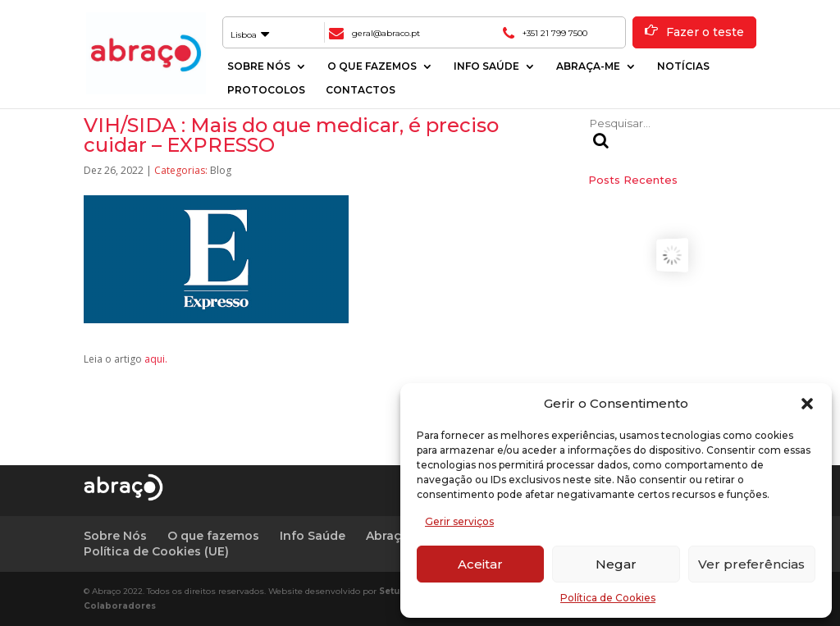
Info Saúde (486, 66)
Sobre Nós (259, 66)
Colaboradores (120, 606)
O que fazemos (372, 66)
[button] (807, 404)
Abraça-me (588, 66)
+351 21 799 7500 (555, 33)
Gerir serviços (459, 521)
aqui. (156, 359)
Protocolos (266, 90)
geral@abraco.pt (386, 33)
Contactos (361, 90)
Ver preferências (751, 564)
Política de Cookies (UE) (156, 551)
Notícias (683, 66)
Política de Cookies (608, 598)
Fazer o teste (705, 32)
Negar (616, 564)
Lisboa (250, 34)
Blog (221, 170)
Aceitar (480, 564)
